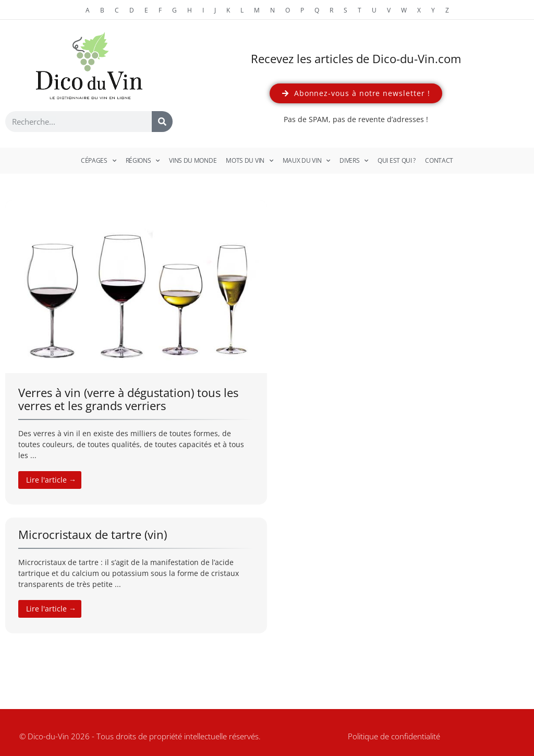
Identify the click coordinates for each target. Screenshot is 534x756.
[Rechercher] (162, 122)
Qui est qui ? (397, 160)
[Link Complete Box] (136, 352)
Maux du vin (306, 161)
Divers (354, 161)
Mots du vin (249, 161)
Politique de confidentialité (394, 736)
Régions (143, 161)
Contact (439, 160)
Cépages (99, 161)
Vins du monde (193, 160)
